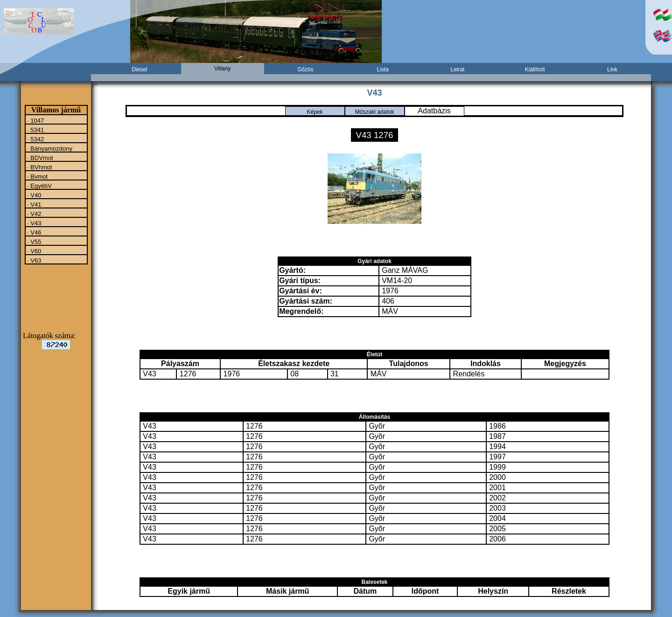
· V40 (34, 195)
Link (612, 69)
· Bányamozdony (49, 148)
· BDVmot (39, 158)
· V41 (34, 204)
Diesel (139, 69)
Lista (383, 69)
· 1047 (35, 120)
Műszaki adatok (374, 112)
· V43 (34, 223)
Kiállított (535, 69)
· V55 (34, 242)
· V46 (34, 232)
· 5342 (35, 139)
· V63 (34, 260)
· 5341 (35, 130)
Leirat (457, 69)
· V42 (34, 214)
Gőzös (305, 69)
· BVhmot (39, 167)
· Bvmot (37, 176)
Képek (315, 112)
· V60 (34, 251)
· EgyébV (39, 186)
